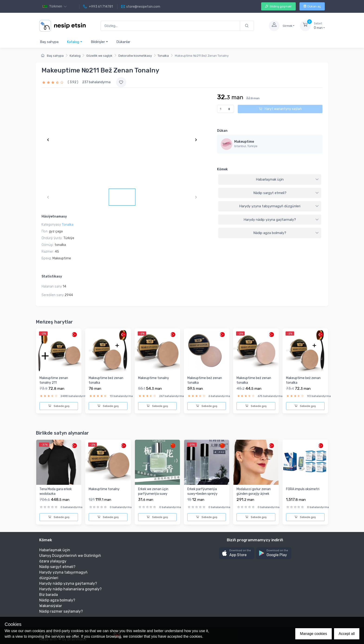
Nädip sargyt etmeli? (286, 193)
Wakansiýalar (51, 606)
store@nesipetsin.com (141, 7)
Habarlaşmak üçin (287, 179)
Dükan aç (312, 6)
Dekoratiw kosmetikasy (135, 56)
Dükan (222, 131)
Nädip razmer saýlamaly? (61, 611)
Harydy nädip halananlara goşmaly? (70, 589)
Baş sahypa (49, 42)
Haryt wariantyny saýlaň (280, 109)
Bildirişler (99, 42)
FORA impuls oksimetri (303, 489)
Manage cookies (314, 634)
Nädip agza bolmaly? (286, 233)
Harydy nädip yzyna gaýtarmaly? (281, 220)
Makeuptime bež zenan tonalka (106, 380)
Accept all (347, 634)
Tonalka (163, 56)
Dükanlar (123, 42)
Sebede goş (59, 406)
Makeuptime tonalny (154, 378)
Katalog (75, 42)
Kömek (222, 169)
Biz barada (49, 595)
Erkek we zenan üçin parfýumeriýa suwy (153, 491)
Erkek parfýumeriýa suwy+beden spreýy (202, 491)
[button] (237, 553)
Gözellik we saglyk (99, 56)
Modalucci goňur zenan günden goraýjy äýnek (254, 491)
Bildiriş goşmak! (278, 6)
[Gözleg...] (170, 26)
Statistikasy (52, 276)
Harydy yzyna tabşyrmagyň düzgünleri (279, 206)
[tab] (270, 180)
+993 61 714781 (98, 7)
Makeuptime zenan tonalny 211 (54, 380)
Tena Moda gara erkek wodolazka (56, 491)
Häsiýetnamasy (54, 216)
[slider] (53, 82)
